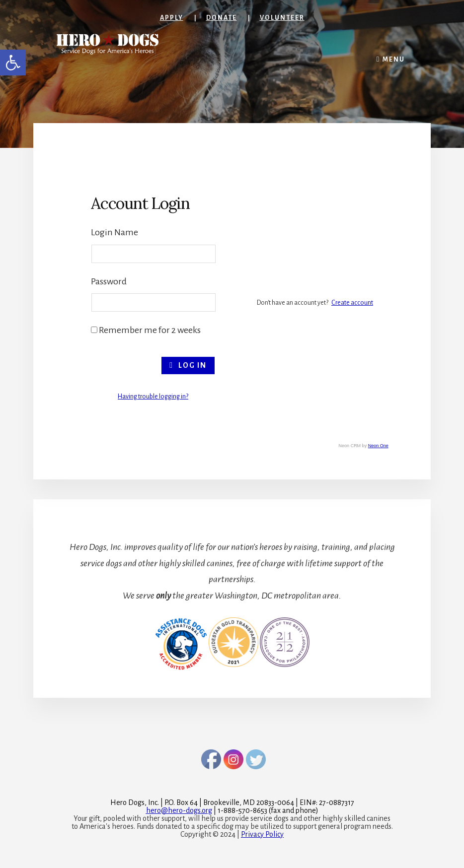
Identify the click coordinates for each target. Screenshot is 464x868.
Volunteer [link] (282, 18)
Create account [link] (352, 303)
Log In (188, 365)
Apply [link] (172, 18)
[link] (13, 63)
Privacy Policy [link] (262, 834)
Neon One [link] (378, 446)
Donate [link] (222, 18)
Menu (394, 60)
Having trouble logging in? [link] (153, 397)
